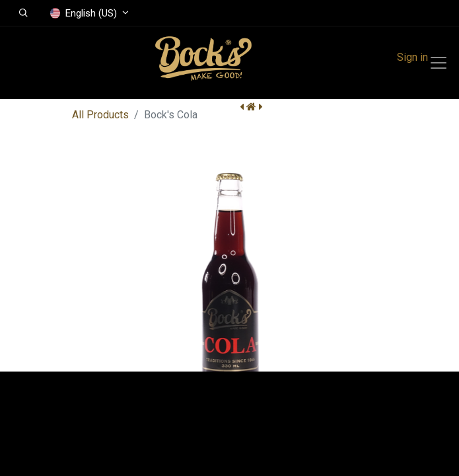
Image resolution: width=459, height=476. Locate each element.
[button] (23, 13)
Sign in (412, 57)
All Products (100, 115)
